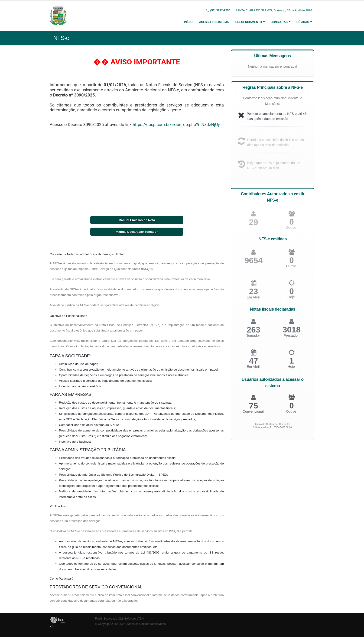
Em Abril (253, 299)
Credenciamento (249, 22)
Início (188, 22)
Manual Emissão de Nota (137, 220)
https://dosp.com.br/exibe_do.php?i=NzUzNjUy (176, 124)
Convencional (253, 413)
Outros (291, 230)
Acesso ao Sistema (214, 22)
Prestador (291, 337)
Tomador (253, 338)
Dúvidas (303, 22)
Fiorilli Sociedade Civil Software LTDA (119, 619)
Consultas (279, 22)
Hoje (291, 299)
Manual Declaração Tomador (137, 232)
